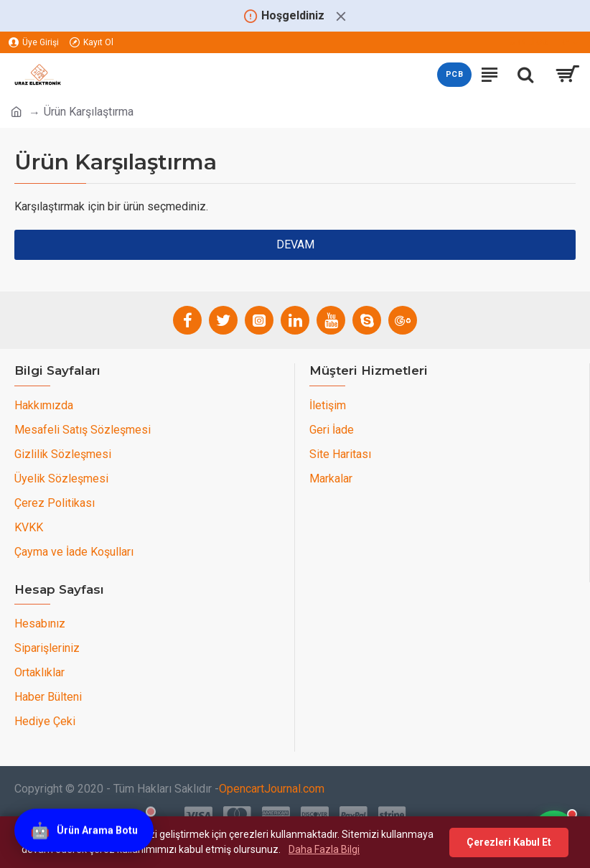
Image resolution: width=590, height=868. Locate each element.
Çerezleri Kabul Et (509, 842)
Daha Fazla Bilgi (324, 849)
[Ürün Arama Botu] (84, 829)
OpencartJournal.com (272, 789)
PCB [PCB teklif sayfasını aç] (454, 74)
